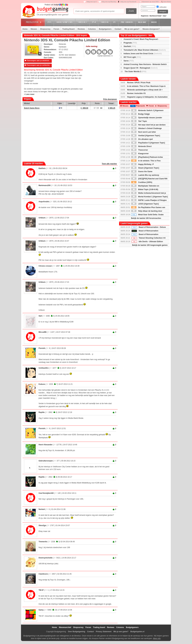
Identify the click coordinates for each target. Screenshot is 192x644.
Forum (56, 29)
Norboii (42, 509)
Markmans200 (44, 185)
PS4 (94, 22)
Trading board (99, 627)
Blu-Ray (143, 22)
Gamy (41, 610)
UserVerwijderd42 (46, 493)
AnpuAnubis (44, 202)
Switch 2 (83, 22)
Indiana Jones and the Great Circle (143, 54)
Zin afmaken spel (142, 139)
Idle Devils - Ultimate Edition (151, 242)
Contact (118, 29)
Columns (92, 29)
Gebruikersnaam (46, 461)
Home (25, 29)
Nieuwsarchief (65, 627)
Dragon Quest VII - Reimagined (141, 68)
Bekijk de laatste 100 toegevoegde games (150, 245)
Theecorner (140, 150)
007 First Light (132, 57)
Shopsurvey (45, 29)
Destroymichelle (46, 558)
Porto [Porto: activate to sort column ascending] (97, 103)
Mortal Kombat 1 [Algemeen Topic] (149, 197)
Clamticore (43, 574)
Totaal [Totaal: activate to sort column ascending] (111, 103)
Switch (105, 22)
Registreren (145, 16)
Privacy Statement (104, 632)
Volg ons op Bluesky (109, 2)
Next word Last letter (144, 132)
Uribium (42, 218)
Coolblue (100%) (142, 182)
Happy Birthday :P (142, 164)
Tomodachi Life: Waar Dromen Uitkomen (145, 50)
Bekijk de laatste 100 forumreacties (146, 218)
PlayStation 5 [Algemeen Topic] (148, 143)
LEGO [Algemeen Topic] (145, 204)
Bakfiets (42, 168)
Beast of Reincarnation (149, 231)
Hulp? (165, 16)
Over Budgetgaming (77, 632)
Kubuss (42, 384)
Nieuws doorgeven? (151, 29)
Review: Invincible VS (136, 93)
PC (115, 22)
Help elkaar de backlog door (147, 211)
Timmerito (43, 542)
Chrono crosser (45, 266)
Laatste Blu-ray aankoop (145, 175)
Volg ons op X (91, 2)
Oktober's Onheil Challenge (146, 128)
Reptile (42, 412)
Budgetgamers (105, 29)
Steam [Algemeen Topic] (145, 168)
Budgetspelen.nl (137, 632)
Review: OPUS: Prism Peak (139, 83)
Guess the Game (142, 172)
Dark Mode (167, 2)
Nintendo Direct (141, 146)
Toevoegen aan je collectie (37, 65)
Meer (154, 22)
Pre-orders (127, 22)
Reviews (81, 29)
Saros (129, 61)
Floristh (42, 348)
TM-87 (41, 590)
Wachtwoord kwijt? (156, 16)
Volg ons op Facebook (128, 2)
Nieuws (34, 29)
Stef (40, 316)
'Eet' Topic (139, 121)
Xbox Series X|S (65, 22)
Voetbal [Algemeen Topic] (146, 136)
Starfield (130, 46)
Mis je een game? (132, 29)
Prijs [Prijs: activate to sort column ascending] (84, 103)
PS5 (50, 22)
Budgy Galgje (140, 114)
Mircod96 (43, 332)
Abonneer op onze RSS (150, 2)
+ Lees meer (29, 94)
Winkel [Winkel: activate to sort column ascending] (27, 103)
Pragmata (130, 43)
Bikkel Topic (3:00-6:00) (145, 189)
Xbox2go (42, 525)
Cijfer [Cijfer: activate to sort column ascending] (60, 103)
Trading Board (68, 29)
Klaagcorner (140, 154)
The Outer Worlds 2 (135, 72)
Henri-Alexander (46, 445)
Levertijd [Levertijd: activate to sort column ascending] (72, 103)
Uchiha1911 (44, 368)
